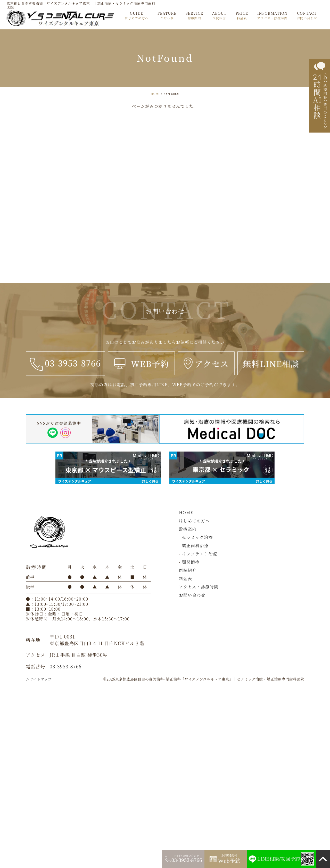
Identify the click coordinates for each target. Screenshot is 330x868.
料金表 (185, 579)
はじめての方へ (194, 521)
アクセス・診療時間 (199, 587)
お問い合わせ (192, 595)
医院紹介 (188, 570)
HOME (156, 94)
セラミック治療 (197, 537)
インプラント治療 (200, 554)
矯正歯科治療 (195, 546)
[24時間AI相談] (320, 96)
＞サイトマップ (39, 679)
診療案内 (188, 529)
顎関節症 (191, 562)
